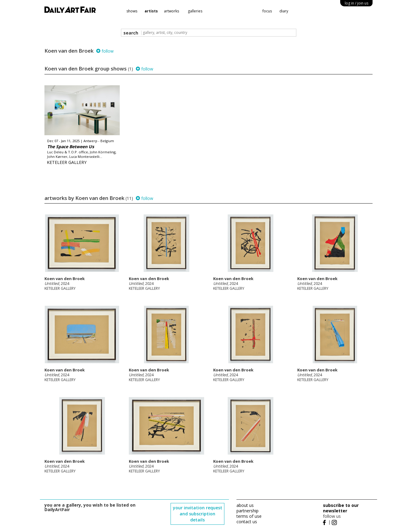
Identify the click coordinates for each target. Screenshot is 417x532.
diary (284, 11)
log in (357, 3)
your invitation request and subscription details (198, 514)
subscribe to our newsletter (341, 508)
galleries (195, 11)
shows (132, 11)
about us (245, 505)
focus (267, 11)
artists (151, 11)
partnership (248, 511)
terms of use (249, 516)
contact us (247, 522)
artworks (171, 11)
